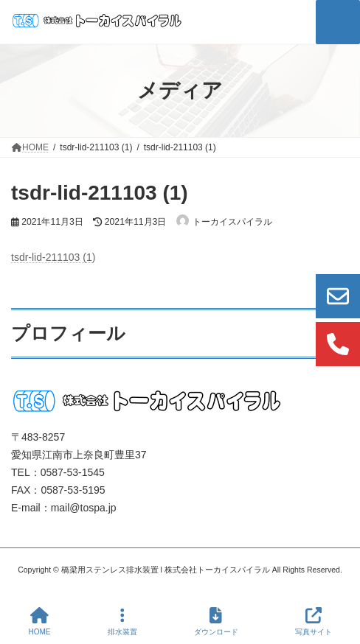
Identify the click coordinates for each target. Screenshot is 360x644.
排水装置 (122, 621)
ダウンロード (216, 621)
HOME (40, 621)
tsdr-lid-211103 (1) (53, 257)
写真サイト (314, 621)
